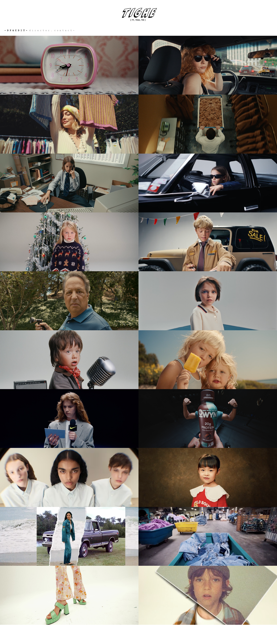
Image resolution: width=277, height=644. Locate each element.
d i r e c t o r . (41, 31)
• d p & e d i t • (16, 31)
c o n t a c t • (64, 31)
